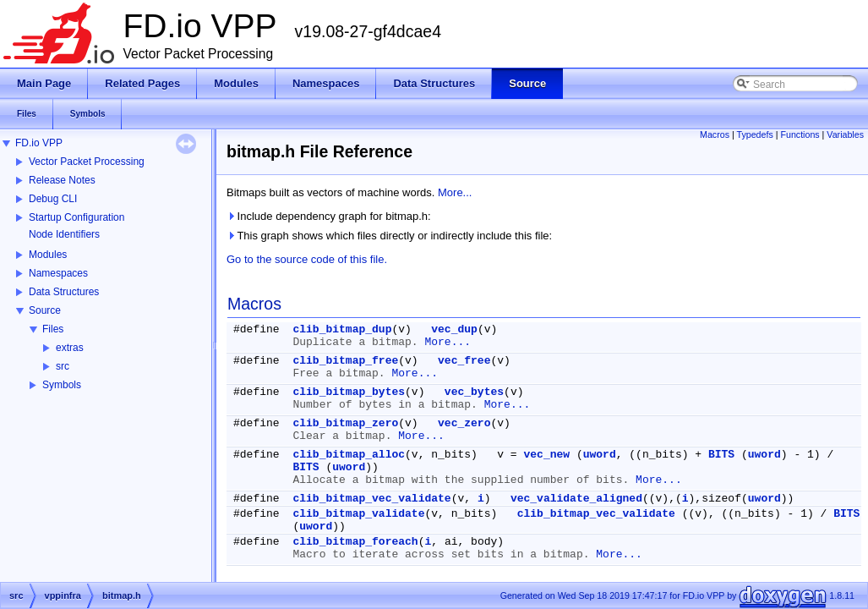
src (63, 366)
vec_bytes (474, 392)
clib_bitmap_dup (342, 329)
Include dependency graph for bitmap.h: (329, 216)
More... (455, 192)
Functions (800, 134)
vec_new (546, 455)
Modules (48, 255)
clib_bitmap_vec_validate (371, 499)
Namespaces (58, 273)
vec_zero (464, 423)
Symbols (62, 385)
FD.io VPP (39, 143)
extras (70, 348)
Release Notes (62, 180)
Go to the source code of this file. (307, 259)
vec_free (464, 361)
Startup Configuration (76, 217)
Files (53, 329)
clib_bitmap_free (345, 361)
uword (600, 455)
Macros (715, 134)
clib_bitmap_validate (358, 514)
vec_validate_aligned (576, 499)
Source (45, 310)
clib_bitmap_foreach (355, 542)
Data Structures (64, 292)
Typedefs (755, 134)
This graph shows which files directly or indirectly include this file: (389, 236)
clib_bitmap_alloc (349, 455)
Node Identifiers (64, 234)
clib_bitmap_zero (345, 423)
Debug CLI (53, 199)
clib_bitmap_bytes (349, 392)
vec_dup (454, 329)
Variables (845, 134)
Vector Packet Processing (87, 162)
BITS (721, 455)
